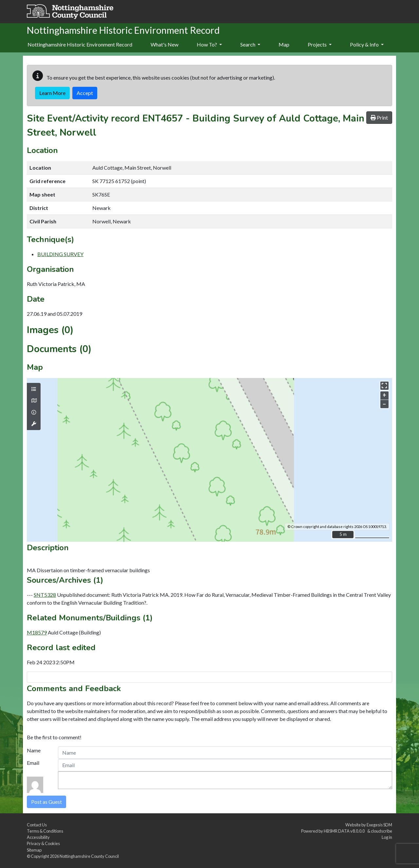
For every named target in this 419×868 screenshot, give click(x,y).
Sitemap (34, 850)
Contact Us (37, 825)
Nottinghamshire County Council (89, 856)
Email (33, 763)
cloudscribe (382, 831)
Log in (387, 837)
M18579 (37, 632)
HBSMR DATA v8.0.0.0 (345, 831)
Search (250, 44)
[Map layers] (34, 389)
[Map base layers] (34, 401)
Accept (85, 93)
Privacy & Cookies (43, 843)
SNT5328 (45, 595)
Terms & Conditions (45, 831)
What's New (164, 44)
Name (34, 750)
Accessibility (38, 837)
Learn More (52, 93)
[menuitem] (164, 45)
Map (284, 44)
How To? (209, 44)
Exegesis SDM (379, 825)
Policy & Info (367, 44)
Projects (320, 44)
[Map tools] (34, 424)
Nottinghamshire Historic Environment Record (80, 44)
